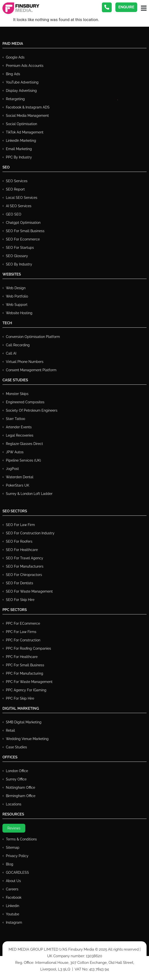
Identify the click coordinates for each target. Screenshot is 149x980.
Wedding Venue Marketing (27, 739)
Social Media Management (27, 116)
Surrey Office (16, 779)
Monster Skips (17, 394)
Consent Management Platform (31, 370)
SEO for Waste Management (29, 591)
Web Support (17, 305)
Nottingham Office (20, 788)
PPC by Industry (19, 157)
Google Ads (15, 57)
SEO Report (15, 189)
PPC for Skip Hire (20, 698)
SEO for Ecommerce (23, 239)
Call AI (11, 353)
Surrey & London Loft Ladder (29, 494)
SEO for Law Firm (20, 525)
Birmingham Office (21, 796)
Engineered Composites (25, 402)
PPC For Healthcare (22, 657)
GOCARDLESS (17, 872)
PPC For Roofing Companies (28, 648)
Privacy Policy (17, 856)
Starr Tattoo (15, 419)
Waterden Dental (20, 477)
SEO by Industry (19, 264)
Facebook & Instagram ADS (28, 107)
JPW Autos (15, 452)
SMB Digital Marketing (24, 722)
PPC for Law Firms (21, 632)
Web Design (16, 288)
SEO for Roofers (19, 541)
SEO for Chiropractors (24, 575)
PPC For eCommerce (23, 623)
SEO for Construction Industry (30, 533)
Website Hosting (19, 313)
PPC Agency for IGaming (26, 690)
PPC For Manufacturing (25, 673)
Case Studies (16, 747)
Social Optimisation (21, 124)
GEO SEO (14, 214)
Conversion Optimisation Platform (33, 337)
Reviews (14, 828)
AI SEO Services (19, 206)
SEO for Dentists (20, 583)
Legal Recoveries (20, 435)
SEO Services (17, 181)
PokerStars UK (18, 485)
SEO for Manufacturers (25, 566)
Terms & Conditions (21, 839)
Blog (10, 864)
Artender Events (19, 427)
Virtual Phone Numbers (25, 362)
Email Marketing (19, 149)
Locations (14, 804)
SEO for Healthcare (22, 550)
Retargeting (15, 99)
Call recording (18, 345)
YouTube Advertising (22, 82)
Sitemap (13, 848)
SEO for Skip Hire (20, 600)
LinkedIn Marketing (21, 141)
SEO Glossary (17, 256)
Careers (12, 889)
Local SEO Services (22, 198)
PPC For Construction (23, 640)
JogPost (12, 469)
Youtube (13, 914)
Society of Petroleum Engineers (32, 410)
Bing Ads (13, 74)
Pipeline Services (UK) (23, 460)
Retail (10, 730)
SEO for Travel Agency (25, 558)
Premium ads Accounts (25, 66)
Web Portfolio (17, 296)
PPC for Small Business (25, 665)
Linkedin (13, 906)
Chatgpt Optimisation (23, 223)
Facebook (14, 897)
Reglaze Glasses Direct (24, 444)
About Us (13, 881)
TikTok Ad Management (25, 132)
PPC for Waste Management (29, 682)
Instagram (14, 922)
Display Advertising (21, 91)
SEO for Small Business (25, 231)
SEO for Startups (20, 248)
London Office (17, 771)
